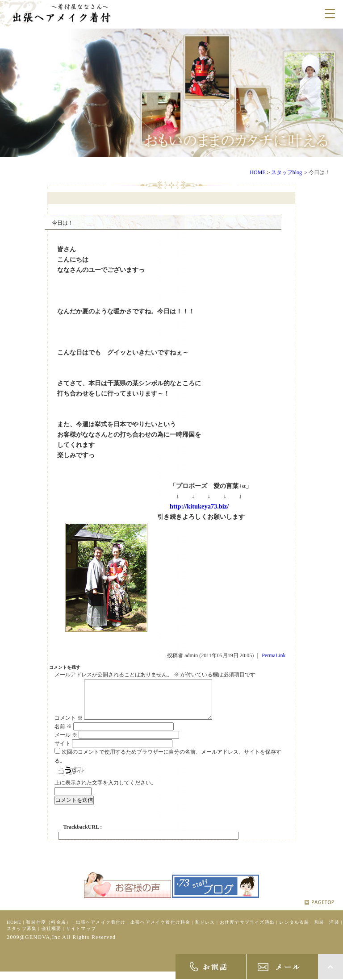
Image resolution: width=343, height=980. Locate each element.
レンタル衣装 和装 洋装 (309, 929)
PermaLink (274, 655)
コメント (69, 725)
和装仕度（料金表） (48, 929)
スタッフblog (287, 172)
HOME (257, 172)
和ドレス (205, 929)
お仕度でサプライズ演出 (247, 929)
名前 (63, 734)
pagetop (319, 909)
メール (66, 742)
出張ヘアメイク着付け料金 (160, 929)
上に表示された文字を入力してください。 (105, 790)
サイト (63, 751)
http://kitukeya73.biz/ (199, 506)
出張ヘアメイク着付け (101, 929)
